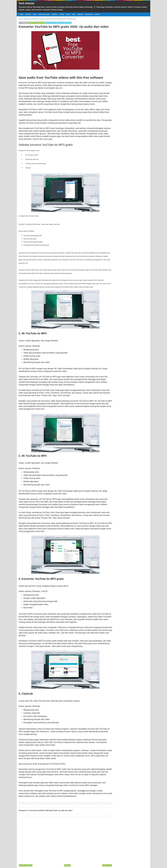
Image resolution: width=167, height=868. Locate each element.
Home (21, 14)
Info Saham (89, 14)
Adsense (80, 14)
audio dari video (51, 23)
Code (35, 14)
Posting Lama (107, 865)
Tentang (28, 14)
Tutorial (54, 14)
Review (62, 14)
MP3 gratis (61, 23)
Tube (74, 14)
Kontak (97, 14)
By (24, 23)
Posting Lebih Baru (26, 865)
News (68, 14)
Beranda (67, 865)
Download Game (44, 14)
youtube (68, 23)
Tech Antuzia (26, 3)
